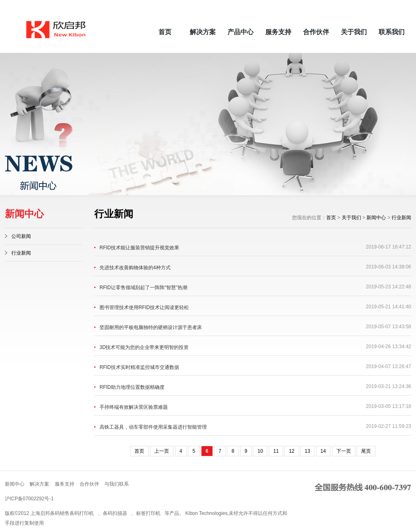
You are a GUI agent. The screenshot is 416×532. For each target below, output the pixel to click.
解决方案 (203, 32)
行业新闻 (21, 253)
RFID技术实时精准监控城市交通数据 (139, 367)
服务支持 (278, 32)
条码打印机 (82, 513)
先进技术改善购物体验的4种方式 (135, 268)
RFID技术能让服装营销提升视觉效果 (139, 248)
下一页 (344, 451)
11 (276, 451)
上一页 (162, 451)
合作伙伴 (316, 32)
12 (291, 451)
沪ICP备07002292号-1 (29, 499)
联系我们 (392, 32)
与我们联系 (117, 484)
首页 (165, 32)
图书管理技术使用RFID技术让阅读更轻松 (144, 307)
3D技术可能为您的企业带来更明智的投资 (144, 347)
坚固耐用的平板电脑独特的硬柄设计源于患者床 (151, 327)
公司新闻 (21, 236)
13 (307, 451)
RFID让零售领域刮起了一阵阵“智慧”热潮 (143, 288)
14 (323, 451)
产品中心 (240, 32)
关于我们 (354, 32)
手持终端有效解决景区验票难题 (134, 407)
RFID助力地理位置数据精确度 (132, 387)
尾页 (366, 451)
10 (260, 451)
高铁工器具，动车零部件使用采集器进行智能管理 (153, 427)
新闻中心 (376, 218)
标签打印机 (148, 513)
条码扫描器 (115, 513)
